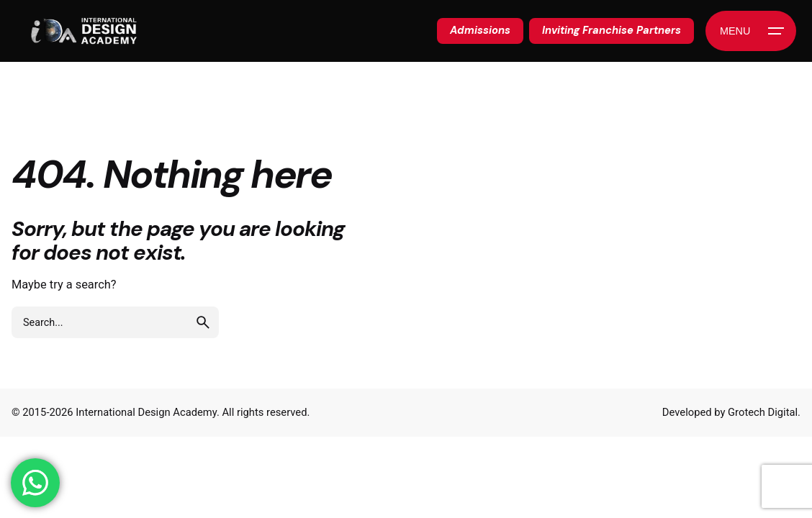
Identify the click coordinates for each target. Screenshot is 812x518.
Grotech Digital (763, 412)
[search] (203, 322)
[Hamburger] (751, 31)
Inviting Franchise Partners (612, 30)
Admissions (480, 30)
